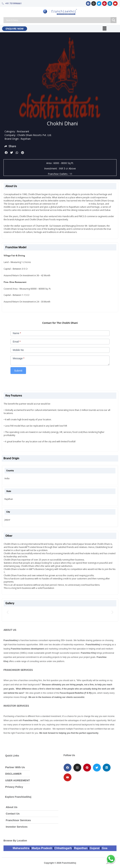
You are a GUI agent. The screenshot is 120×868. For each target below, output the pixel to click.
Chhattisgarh (63, 848)
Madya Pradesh (42, 848)
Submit (18, 371)
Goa (105, 848)
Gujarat (95, 848)
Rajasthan (81, 848)
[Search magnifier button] (114, 20)
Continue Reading (74, 661)
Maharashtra (21, 848)
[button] (104, 28)
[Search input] (58, 20)
